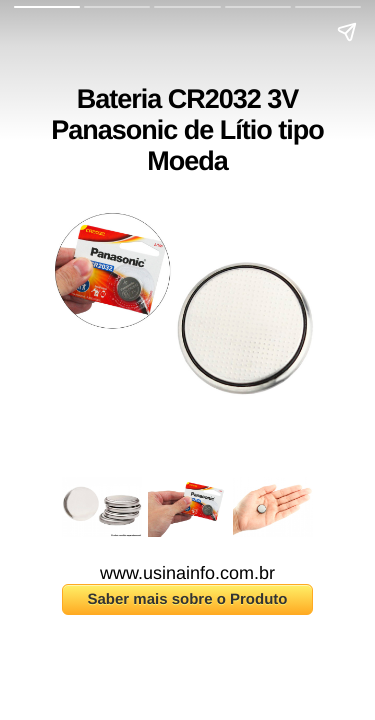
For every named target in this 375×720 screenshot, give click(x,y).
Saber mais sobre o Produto (187, 599)
